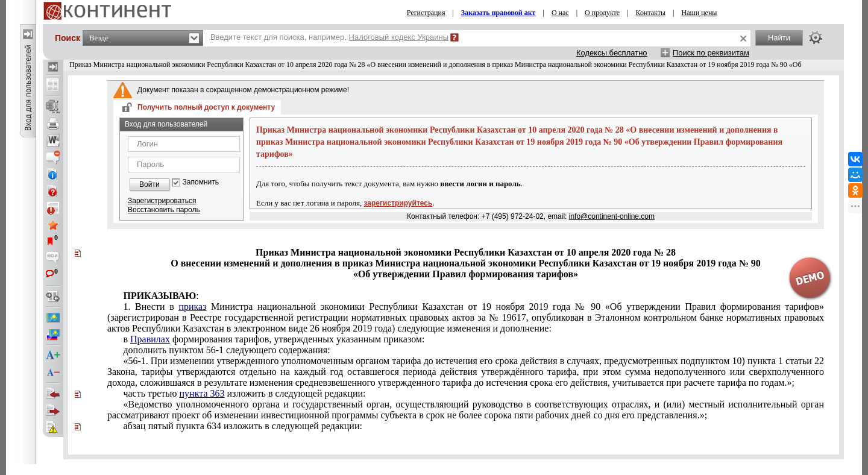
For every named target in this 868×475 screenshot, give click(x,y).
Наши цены (700, 13)
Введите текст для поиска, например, (329, 37)
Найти (779, 38)
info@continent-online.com (612, 216)
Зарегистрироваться (162, 201)
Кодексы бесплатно (612, 53)
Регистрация (426, 13)
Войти (149, 184)
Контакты (651, 13)
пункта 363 (202, 393)
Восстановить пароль (164, 210)
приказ (192, 307)
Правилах (150, 339)
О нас (560, 13)
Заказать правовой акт (498, 13)
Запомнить (201, 182)
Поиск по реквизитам (711, 53)
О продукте (602, 13)
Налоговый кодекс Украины (399, 37)
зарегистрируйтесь (398, 203)
